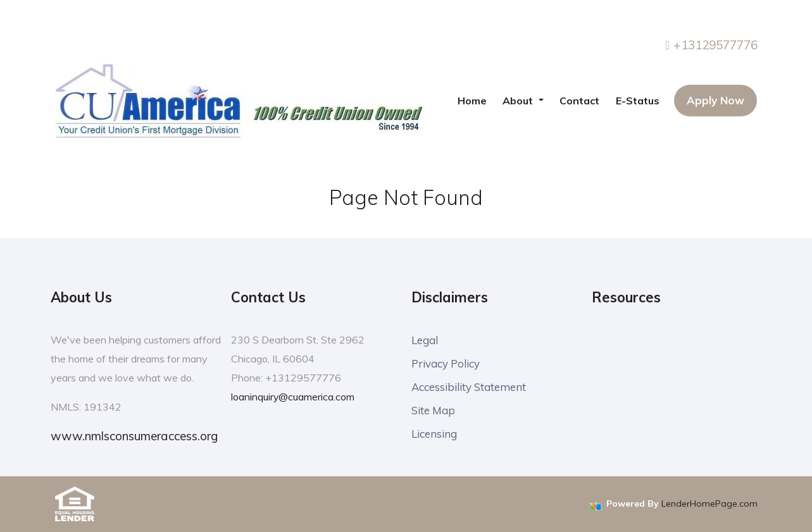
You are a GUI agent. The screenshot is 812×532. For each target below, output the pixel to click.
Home (472, 101)
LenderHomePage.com (709, 504)
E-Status (638, 101)
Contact (579, 101)
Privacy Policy (446, 363)
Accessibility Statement (469, 387)
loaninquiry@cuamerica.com (293, 397)
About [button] (519, 101)
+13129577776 (712, 45)
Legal (425, 340)
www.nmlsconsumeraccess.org (134, 436)
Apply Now (715, 100)
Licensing (434, 434)
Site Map (433, 410)
